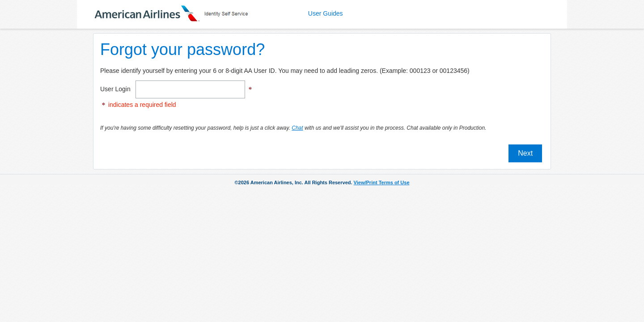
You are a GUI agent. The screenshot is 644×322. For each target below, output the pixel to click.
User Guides (326, 13)
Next (525, 153)
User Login (117, 89)
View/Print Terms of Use (382, 182)
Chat (297, 128)
